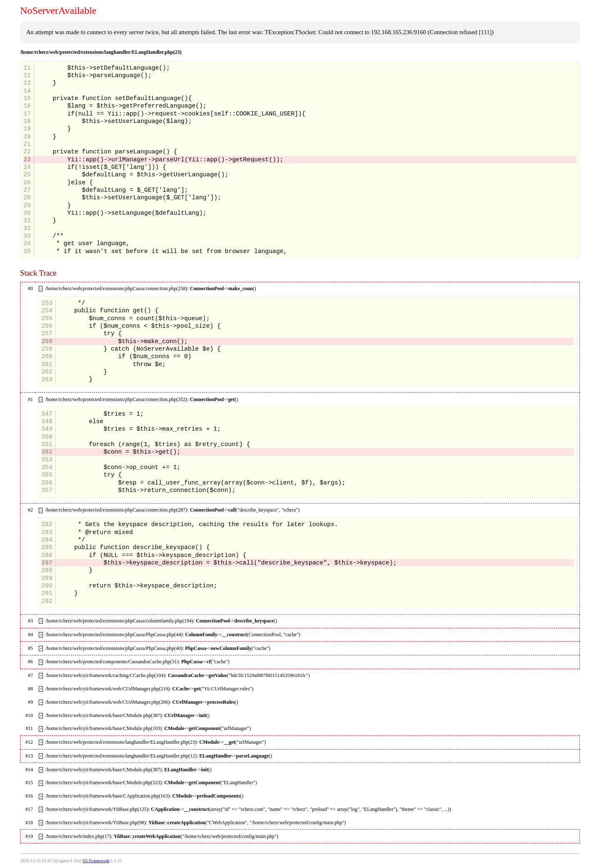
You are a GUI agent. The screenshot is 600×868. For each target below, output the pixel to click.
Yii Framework (96, 861)
